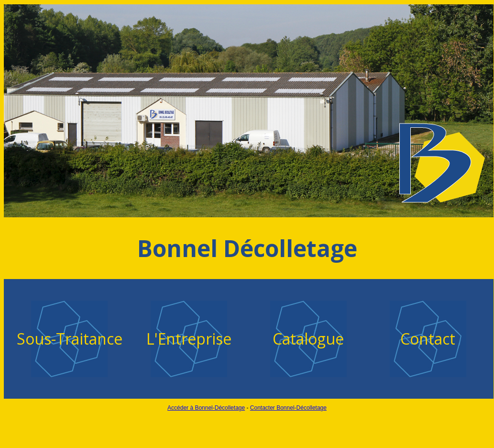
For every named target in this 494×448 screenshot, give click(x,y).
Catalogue (308, 339)
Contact (428, 339)
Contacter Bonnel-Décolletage (288, 408)
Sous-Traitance (70, 339)
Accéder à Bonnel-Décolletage (206, 408)
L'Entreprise (189, 339)
